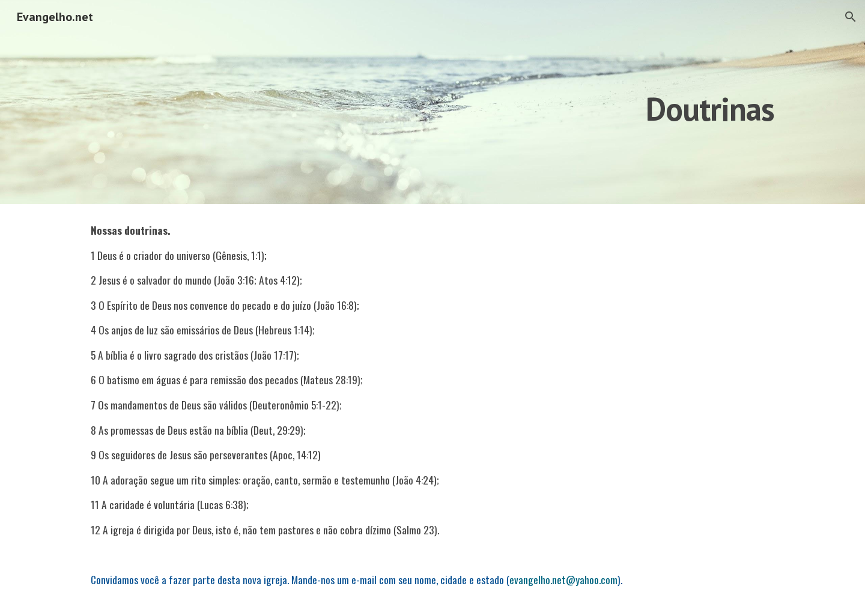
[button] (851, 17)
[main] (581, 102)
